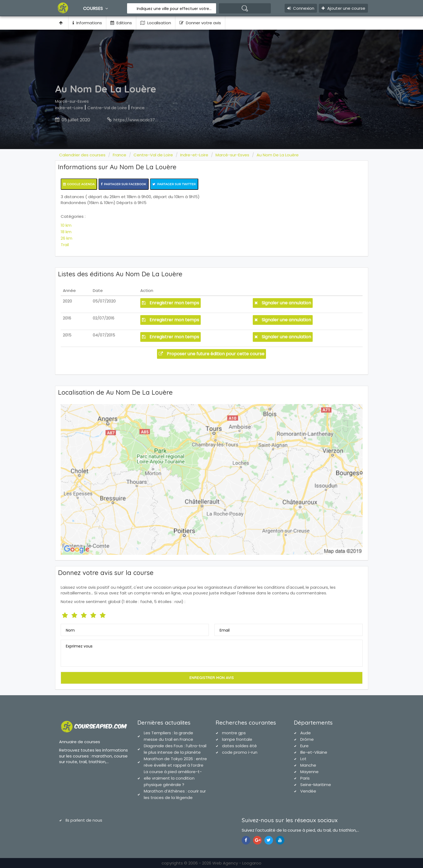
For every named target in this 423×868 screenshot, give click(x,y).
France (138, 108)
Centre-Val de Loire (107, 108)
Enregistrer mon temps (170, 303)
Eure (304, 746)
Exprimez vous (79, 646)
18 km (66, 232)
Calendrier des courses (82, 155)
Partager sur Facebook (124, 184)
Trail (65, 245)
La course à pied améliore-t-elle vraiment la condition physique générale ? (173, 778)
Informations (87, 23)
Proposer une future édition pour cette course (211, 354)
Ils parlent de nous (84, 820)
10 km (66, 225)
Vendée (308, 791)
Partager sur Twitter (174, 184)
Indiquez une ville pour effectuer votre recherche (174, 9)
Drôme (307, 739)
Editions (121, 23)
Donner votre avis (200, 23)
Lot (303, 759)
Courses (96, 8)
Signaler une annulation (283, 303)
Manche (308, 765)
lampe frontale (237, 739)
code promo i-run (240, 752)
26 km (66, 238)
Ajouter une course (343, 8)
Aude (306, 733)
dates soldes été (239, 746)
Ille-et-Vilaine (314, 752)
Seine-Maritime (316, 785)
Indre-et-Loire (69, 108)
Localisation (156, 23)
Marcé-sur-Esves (72, 101)
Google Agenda (79, 184)
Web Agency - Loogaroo (237, 863)
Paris (305, 778)
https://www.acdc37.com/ (140, 120)
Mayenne (309, 772)
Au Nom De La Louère (278, 155)
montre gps (234, 733)
